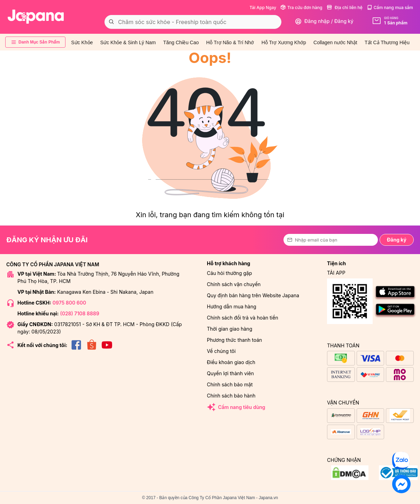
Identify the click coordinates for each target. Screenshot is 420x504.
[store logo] (36, 17)
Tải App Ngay (263, 7)
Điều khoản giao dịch (231, 362)
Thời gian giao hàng (230, 329)
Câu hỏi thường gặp (230, 273)
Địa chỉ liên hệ (345, 7)
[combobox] (193, 22)
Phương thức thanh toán (234, 340)
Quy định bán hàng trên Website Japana (253, 295)
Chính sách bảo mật (230, 384)
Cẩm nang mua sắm (390, 7)
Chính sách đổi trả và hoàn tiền (243, 318)
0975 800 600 (69, 303)
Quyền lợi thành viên (230, 373)
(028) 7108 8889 (79, 313)
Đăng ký (397, 240)
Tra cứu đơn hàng (301, 7)
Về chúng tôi (221, 351)
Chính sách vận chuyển (234, 284)
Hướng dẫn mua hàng (232, 306)
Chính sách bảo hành (231, 396)
